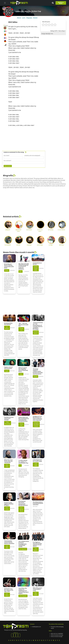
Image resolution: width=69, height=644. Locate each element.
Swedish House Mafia (36, 268)
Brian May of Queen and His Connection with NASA (9, 266)
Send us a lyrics (61, 3)
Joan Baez (7, 547)
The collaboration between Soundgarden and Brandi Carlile (24, 544)
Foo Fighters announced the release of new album (37, 544)
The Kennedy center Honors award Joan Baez (9, 542)
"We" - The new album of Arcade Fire (23, 325)
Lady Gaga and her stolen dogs (37, 461)
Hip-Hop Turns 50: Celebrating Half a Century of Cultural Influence (24, 266)
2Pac (21, 271)
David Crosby (7, 508)
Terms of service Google (57, 636)
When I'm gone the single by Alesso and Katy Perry (23, 370)
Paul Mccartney (8, 423)
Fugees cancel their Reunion (8, 368)
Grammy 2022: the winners (8, 324)
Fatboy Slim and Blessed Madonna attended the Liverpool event (24, 419)
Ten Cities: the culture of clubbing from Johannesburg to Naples (24, 591)
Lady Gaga (36, 464)
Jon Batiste (7, 328)
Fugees (7, 371)
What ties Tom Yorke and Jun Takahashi (8, 461)
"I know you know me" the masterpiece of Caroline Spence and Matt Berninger (38, 326)
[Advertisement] (35, 137)
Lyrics (24, 18)
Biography (29, 18)
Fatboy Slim (21, 425)
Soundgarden (23, 549)
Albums (19, 18)
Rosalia (35, 376)
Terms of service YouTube (57, 635)
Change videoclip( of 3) (47, 34)
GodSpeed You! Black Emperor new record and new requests (37, 418)
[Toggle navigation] (5, 3)
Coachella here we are (37, 264)
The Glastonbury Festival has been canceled (38, 503)
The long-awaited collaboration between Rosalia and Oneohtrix (38, 371)
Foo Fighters (36, 549)
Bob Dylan (36, 594)
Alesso (21, 374)
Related (35, 18)
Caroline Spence (36, 332)
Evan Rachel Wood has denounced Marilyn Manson (23, 503)
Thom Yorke (7, 466)
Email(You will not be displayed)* (32, 155)
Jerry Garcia (7, 595)
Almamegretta (23, 596)
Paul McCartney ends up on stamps (9, 419)
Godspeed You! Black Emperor (36, 424)
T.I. (20, 465)
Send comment (8, 166)
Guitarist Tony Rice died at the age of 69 (9, 590)
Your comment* (7, 160)
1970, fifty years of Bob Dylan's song (37, 589)
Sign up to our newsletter (57, 633)
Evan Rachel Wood (21, 509)
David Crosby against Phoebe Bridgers (9, 504)
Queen (7, 270)
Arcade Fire (21, 329)
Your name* (7, 155)
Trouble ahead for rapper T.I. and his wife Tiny (23, 462)
